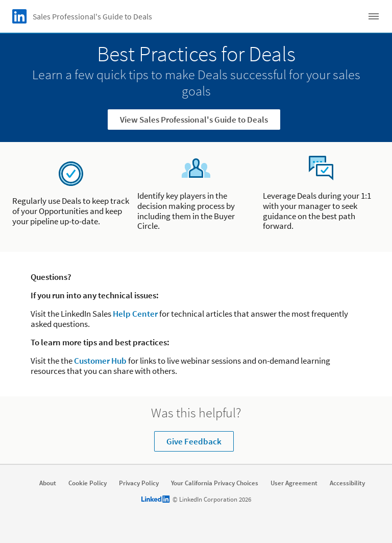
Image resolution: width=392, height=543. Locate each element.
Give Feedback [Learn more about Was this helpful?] (194, 441)
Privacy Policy (139, 483)
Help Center (135, 314)
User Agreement (294, 483)
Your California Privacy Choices (215, 483)
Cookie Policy (88, 483)
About (48, 483)
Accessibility (347, 483)
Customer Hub (100, 361)
